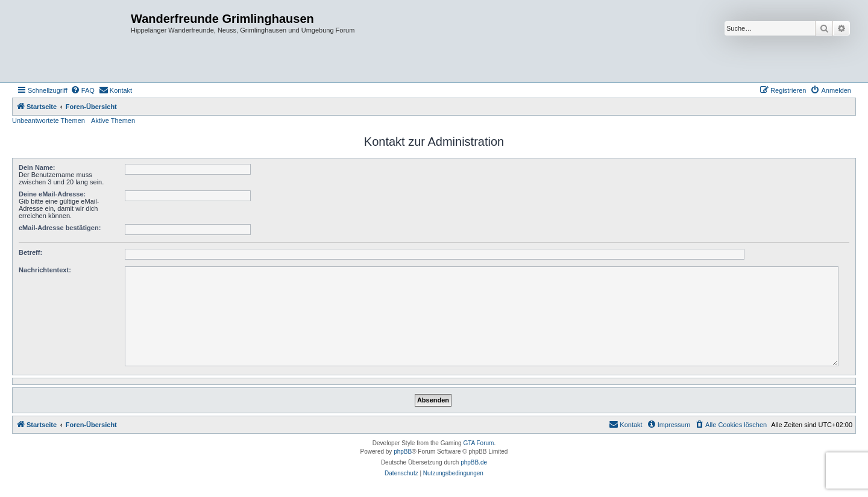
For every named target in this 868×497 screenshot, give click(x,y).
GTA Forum (478, 443)
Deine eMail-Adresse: (52, 194)
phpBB (403, 452)
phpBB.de (474, 462)
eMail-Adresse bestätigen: (60, 228)
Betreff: (30, 252)
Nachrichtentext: (45, 270)
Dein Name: (37, 167)
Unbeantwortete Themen (49, 120)
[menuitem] (83, 90)
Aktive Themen (113, 120)
